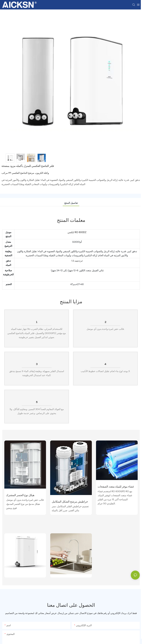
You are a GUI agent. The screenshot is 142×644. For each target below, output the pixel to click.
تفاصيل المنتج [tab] (71, 203)
